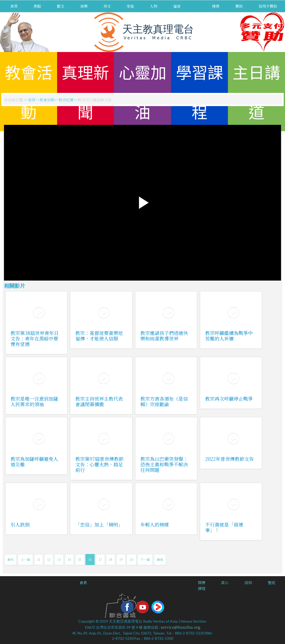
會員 (83, 583)
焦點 (37, 6)
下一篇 (145, 559)
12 (49, 559)
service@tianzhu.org (181, 627)
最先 (11, 559)
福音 (177, 6)
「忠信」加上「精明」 (99, 524)
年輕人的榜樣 (155, 524)
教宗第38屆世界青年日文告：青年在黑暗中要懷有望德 (35, 338)
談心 (225, 583)
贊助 (239, 6)
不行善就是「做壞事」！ (224, 527)
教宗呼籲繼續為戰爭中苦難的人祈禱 (229, 336)
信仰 (248, 583)
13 (59, 559)
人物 (154, 6)
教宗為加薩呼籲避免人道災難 (34, 461)
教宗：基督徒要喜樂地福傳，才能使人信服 (99, 336)
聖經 (272, 583)
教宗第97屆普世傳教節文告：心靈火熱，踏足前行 (99, 464)
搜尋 (216, 6)
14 (69, 559)
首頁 (14, 6)
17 (100, 559)
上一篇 (25, 559)
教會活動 (47, 100)
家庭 (130, 6)
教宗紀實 (66, 100)
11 (39, 559)
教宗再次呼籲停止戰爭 (229, 399)
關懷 (202, 583)
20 (132, 559)
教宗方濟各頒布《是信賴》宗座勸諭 (164, 401)
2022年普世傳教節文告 (229, 459)
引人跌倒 (20, 524)
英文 (107, 6)
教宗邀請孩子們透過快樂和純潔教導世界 (164, 336)
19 (121, 559)
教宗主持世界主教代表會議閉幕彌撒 (99, 401)
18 (111, 559)
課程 (202, 588)
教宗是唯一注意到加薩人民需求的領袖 (34, 401)
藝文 (61, 6)
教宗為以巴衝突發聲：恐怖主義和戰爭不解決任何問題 (164, 464)
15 (80, 559)
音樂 (84, 6)
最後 (160, 559)
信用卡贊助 (268, 6)
